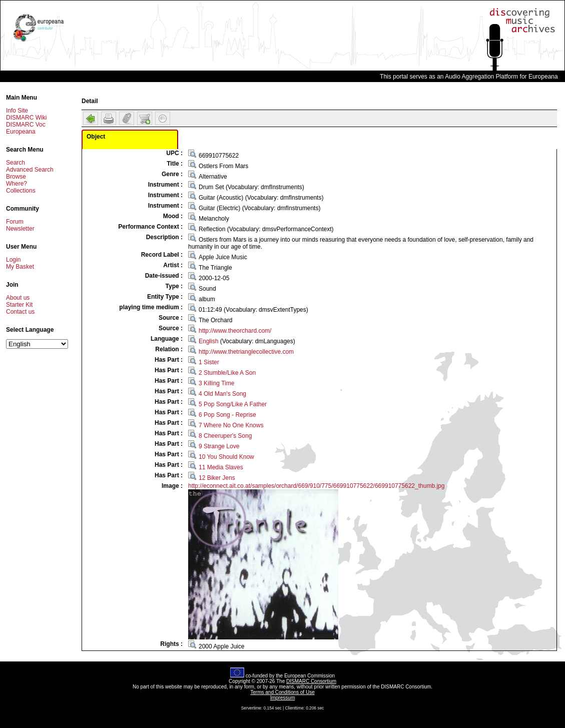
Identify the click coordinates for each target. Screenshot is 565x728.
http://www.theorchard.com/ (235, 331)
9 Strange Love (219, 446)
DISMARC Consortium (311, 681)
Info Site (17, 111)
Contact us (20, 312)
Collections (21, 191)
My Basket (20, 267)
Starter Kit (19, 305)
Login (13, 260)
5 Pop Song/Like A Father (233, 404)
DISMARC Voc (26, 125)
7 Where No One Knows (231, 425)
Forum (15, 222)
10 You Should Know (226, 457)
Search (16, 163)
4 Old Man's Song (222, 394)
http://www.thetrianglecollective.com (246, 352)
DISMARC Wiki (26, 118)
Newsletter (20, 229)
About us (18, 298)
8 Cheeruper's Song (225, 436)
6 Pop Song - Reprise (227, 415)
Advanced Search (30, 170)
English (208, 341)
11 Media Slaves (221, 467)
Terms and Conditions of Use (282, 692)
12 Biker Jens (217, 478)
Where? (17, 184)
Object (96, 137)
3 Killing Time (216, 383)
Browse (16, 177)
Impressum (282, 698)
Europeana (21, 132)
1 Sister (209, 362)
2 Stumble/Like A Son (227, 373)
